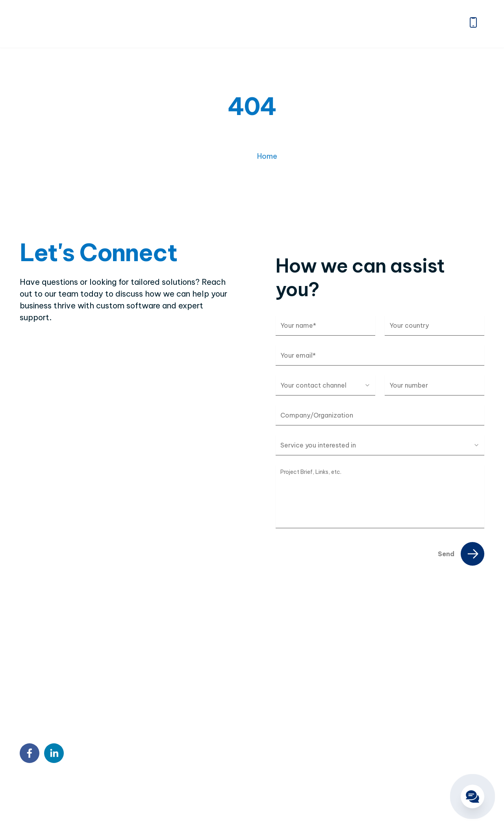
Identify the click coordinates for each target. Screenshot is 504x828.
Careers (397, 24)
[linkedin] (54, 753)
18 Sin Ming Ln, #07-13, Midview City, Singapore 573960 (260, 716)
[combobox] (325, 385)
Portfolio (306, 24)
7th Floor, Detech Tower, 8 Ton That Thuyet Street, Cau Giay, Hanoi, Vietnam (266, 687)
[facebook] (30, 753)
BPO (392, 705)
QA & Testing (406, 733)
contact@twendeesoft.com (250, 735)
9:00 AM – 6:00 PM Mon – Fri (250, 751)
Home (168, 24)
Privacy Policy (74, 790)
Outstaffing (403, 691)
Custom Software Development (435, 676)
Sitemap (33, 790)
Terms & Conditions (132, 790)
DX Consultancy (410, 719)
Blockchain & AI (410, 747)
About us (211, 24)
